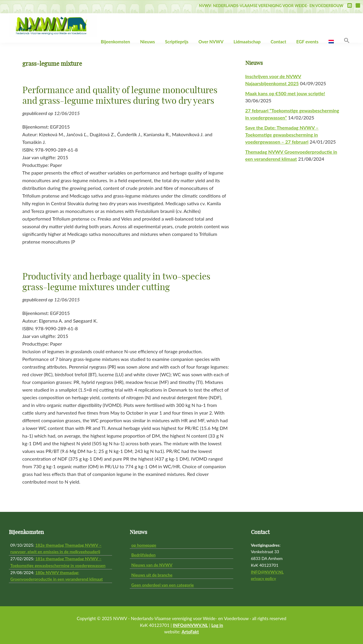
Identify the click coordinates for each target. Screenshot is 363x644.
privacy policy (263, 578)
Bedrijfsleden (143, 555)
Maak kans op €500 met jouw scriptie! (285, 93)
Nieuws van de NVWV (152, 565)
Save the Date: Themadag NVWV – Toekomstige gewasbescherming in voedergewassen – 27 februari (282, 135)
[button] (347, 41)
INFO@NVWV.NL (267, 572)
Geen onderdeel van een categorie (162, 585)
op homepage (144, 545)
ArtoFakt (190, 632)
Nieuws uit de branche (152, 575)
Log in (217, 625)
